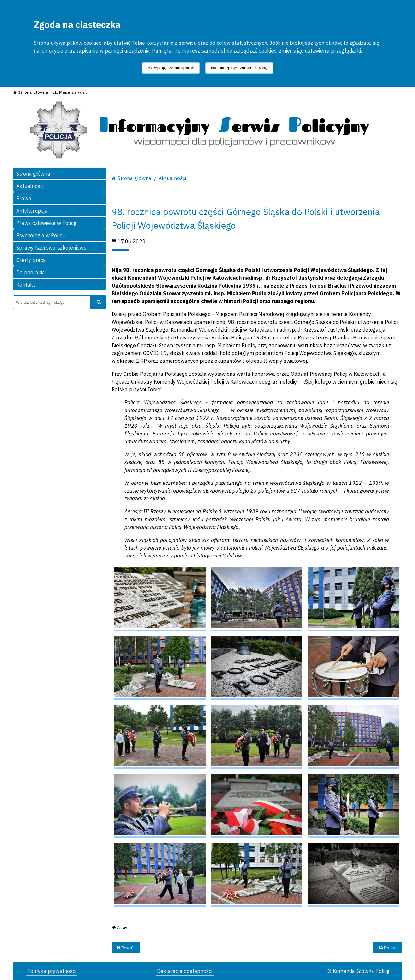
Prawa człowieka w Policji (46, 223)
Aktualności (30, 186)
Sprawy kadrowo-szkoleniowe (51, 248)
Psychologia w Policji (40, 235)
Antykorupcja (32, 211)
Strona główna (33, 174)
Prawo (24, 198)
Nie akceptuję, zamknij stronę (239, 68)
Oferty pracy (31, 260)
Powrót (126, 948)
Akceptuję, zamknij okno (171, 68)
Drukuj (387, 948)
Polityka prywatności (52, 971)
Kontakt (26, 285)
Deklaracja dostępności (185, 971)
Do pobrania (31, 272)
